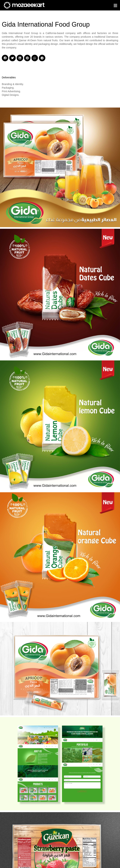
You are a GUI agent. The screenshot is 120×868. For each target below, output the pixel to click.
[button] (115, 6)
